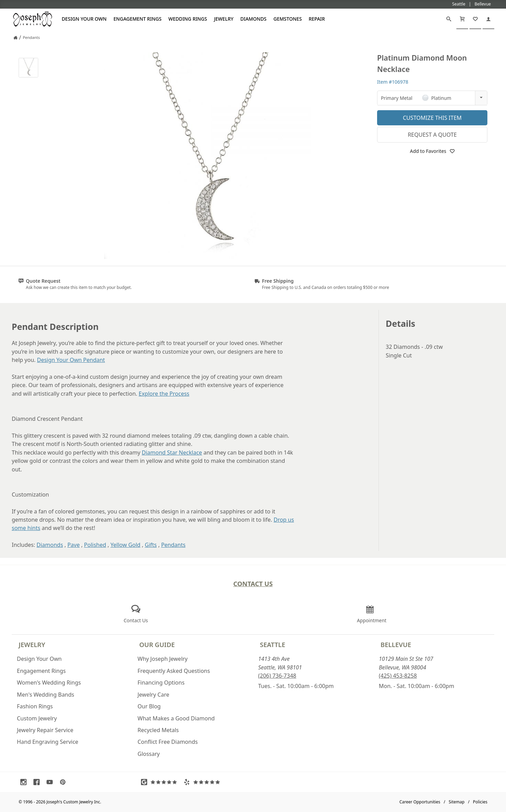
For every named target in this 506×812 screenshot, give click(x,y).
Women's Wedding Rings (49, 683)
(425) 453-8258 (398, 676)
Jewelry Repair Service (45, 730)
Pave (73, 545)
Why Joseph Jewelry (163, 659)
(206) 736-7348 (277, 676)
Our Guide (157, 644)
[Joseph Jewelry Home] (16, 38)
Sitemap (457, 802)
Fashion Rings (35, 706)
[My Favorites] (475, 19)
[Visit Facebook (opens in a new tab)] (38, 782)
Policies (480, 802)
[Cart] (462, 19)
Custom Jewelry (37, 718)
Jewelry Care (153, 695)
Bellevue (396, 644)
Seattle (272, 644)
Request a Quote (432, 135)
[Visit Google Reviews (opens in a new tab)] (161, 782)
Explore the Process (164, 394)
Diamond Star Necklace (172, 452)
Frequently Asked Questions (174, 671)
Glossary (149, 754)
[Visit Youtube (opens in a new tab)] (51, 782)
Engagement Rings (137, 19)
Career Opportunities (420, 802)
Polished (95, 545)
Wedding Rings (188, 19)
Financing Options (161, 683)
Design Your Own (84, 19)
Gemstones (287, 19)
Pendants (173, 545)
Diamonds (253, 19)
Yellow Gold (126, 545)
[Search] (449, 19)
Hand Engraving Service (48, 742)
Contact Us (253, 584)
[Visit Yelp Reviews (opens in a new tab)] (203, 782)
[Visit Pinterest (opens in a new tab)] (64, 782)
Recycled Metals (158, 730)
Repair (317, 19)
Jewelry (224, 19)
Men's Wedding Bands (45, 695)
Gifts (151, 545)
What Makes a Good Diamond (176, 718)
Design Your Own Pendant (71, 360)
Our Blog (149, 706)
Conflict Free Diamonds (168, 742)
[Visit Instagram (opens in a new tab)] (25, 782)
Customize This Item (432, 118)
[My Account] (488, 19)
